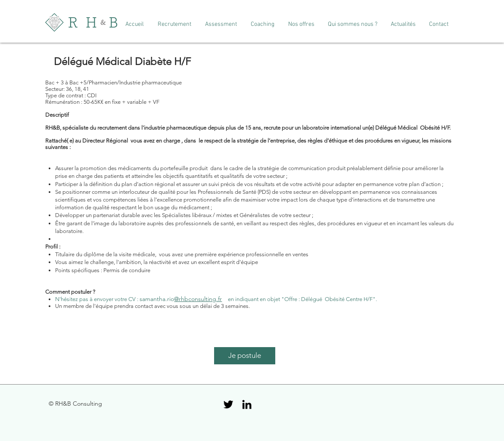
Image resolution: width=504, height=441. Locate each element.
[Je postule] (245, 356)
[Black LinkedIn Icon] (247, 404)
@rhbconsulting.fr (198, 299)
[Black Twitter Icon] (228, 404)
